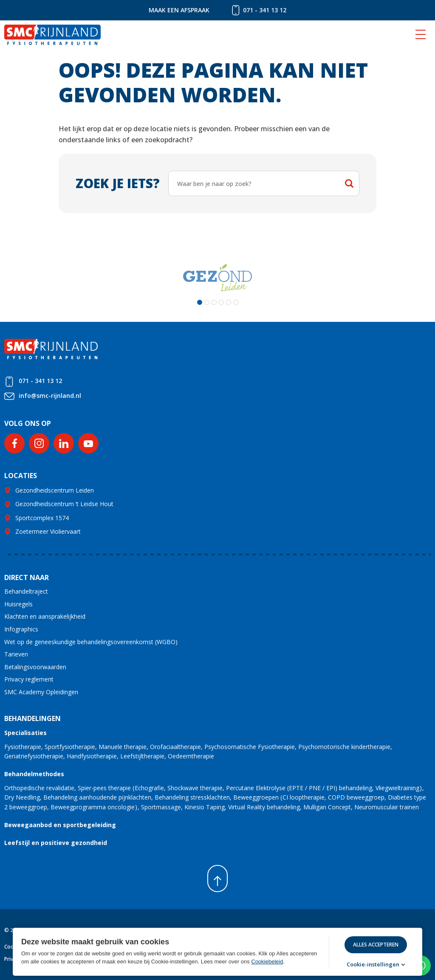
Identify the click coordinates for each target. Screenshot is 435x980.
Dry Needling (22, 797)
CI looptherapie (304, 797)
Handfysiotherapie (92, 756)
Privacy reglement (29, 679)
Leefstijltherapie (142, 756)
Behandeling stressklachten (192, 797)
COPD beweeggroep (356, 797)
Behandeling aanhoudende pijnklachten (97, 797)
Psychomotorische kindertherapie (344, 747)
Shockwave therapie (195, 788)
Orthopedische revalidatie (39, 788)
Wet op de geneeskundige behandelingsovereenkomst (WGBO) (91, 642)
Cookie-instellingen (373, 965)
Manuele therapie (123, 747)
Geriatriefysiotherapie (34, 756)
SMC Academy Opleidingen (41, 692)
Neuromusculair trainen (387, 807)
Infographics (21, 629)
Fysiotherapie (23, 747)
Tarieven (16, 654)
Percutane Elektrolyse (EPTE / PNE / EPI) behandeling (299, 788)
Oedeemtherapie (191, 756)
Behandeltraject (26, 591)
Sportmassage (161, 807)
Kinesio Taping (205, 807)
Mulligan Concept (327, 807)
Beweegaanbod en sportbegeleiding (60, 825)
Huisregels (18, 604)
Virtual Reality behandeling (264, 807)
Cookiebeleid (267, 962)
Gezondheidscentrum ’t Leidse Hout (64, 504)
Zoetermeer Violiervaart (48, 531)
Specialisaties (25, 733)
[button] (200, 302)
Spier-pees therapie (104, 788)
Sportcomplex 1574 (42, 518)
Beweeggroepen (256, 797)
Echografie (149, 788)
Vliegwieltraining (397, 788)
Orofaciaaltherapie (175, 747)
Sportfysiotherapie (70, 747)
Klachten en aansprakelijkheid (45, 616)
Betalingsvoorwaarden (35, 667)
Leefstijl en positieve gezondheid (56, 843)
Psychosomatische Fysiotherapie (250, 747)
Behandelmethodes (34, 774)
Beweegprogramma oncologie (93, 807)
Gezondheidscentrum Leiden (55, 490)
